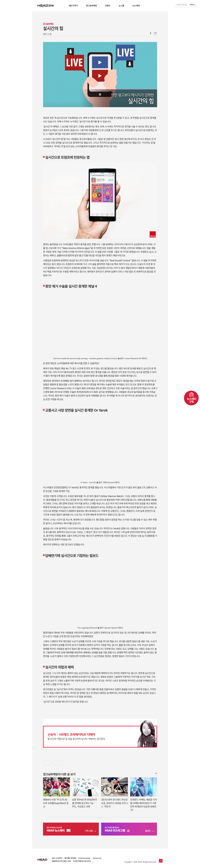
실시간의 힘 (53, 28)
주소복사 (155, 33)
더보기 (156, 773)
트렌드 (108, 6)
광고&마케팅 (91, 6)
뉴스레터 (136, 6)
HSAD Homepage (84, 858)
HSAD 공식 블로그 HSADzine (46, 6)
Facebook (150, 33)
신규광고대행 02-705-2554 (82, 861)
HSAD (42, 858)
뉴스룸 (121, 6)
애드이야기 (73, 6)
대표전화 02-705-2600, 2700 (61, 861)
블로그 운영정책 (57, 858)
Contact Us (97, 858)
